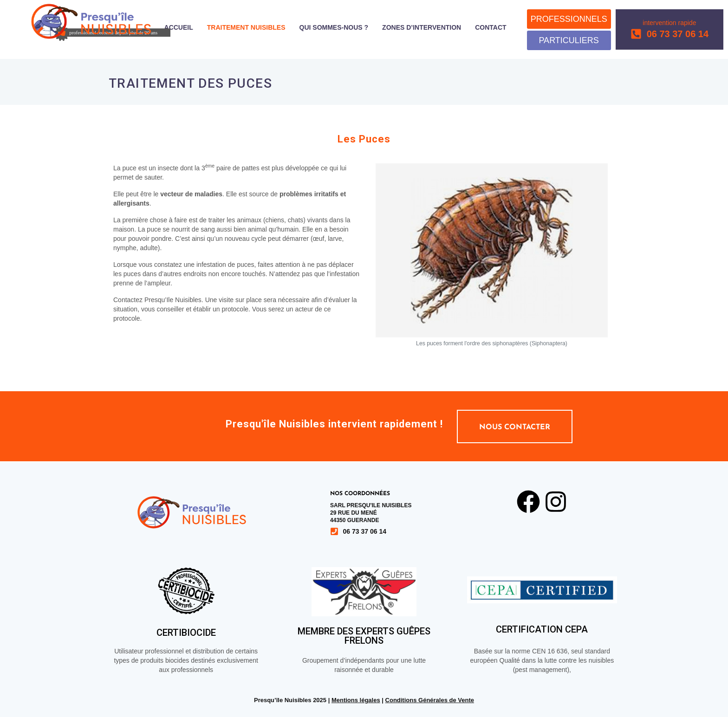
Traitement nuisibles (246, 28)
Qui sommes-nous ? (334, 28)
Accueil (179, 28)
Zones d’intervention (422, 28)
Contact (491, 28)
